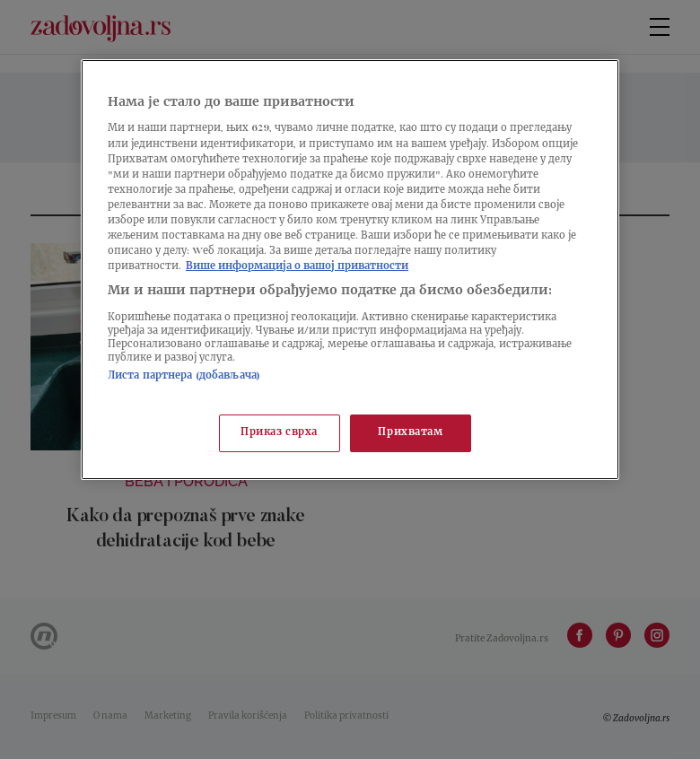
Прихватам (410, 433)
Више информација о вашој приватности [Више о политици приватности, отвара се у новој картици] (297, 267)
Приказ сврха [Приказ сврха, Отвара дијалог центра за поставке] (279, 433)
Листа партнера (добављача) (184, 376)
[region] (350, 270)
